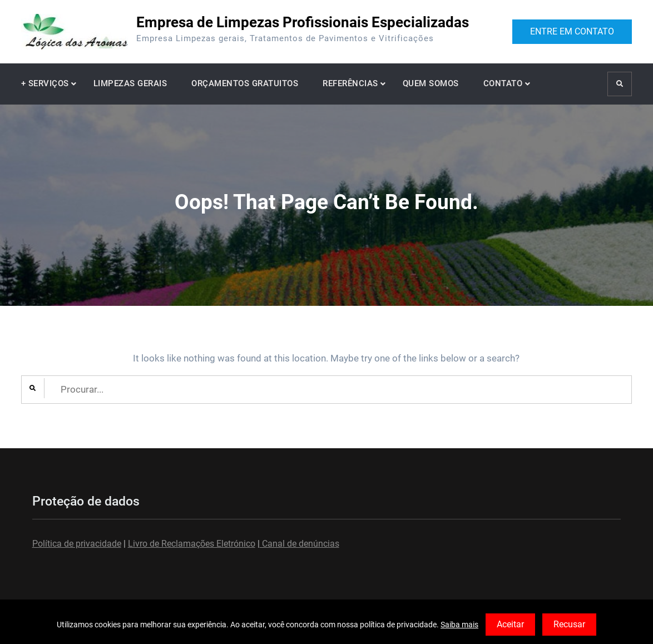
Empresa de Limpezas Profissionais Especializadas (303, 22)
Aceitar (510, 624)
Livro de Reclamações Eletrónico (192, 544)
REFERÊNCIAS (350, 83)
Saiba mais (459, 625)
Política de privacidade (77, 544)
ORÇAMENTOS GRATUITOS (245, 83)
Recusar (569, 624)
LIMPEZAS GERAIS (130, 83)
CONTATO (503, 83)
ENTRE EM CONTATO (572, 31)
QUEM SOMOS (431, 83)
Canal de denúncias (300, 544)
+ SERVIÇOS (45, 83)
